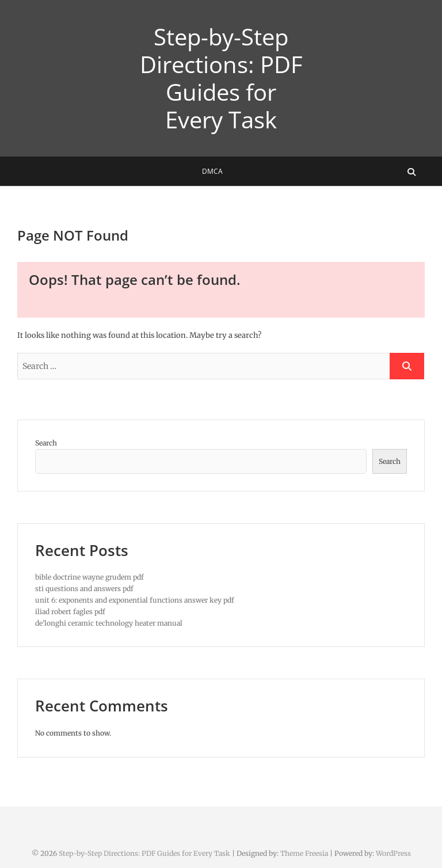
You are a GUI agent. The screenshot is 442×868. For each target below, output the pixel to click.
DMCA (212, 171)
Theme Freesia (304, 853)
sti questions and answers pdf (84, 589)
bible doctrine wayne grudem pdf (89, 577)
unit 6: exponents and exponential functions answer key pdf (135, 600)
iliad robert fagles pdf (70, 612)
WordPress (393, 853)
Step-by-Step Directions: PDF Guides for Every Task (221, 78)
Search (46, 443)
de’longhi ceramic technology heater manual (109, 623)
